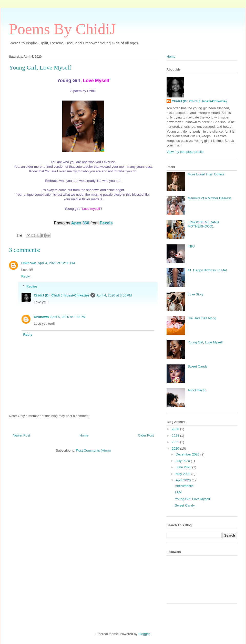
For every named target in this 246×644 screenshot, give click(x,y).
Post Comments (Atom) (93, 450)
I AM (178, 492)
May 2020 (184, 474)
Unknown (29, 263)
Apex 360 (80, 223)
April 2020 (184, 480)
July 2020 (183, 461)
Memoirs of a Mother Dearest (209, 198)
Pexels (106, 223)
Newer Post (21, 435)
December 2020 (188, 454)
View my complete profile (185, 152)
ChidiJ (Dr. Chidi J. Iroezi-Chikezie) (61, 295)
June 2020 (184, 467)
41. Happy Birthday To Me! (207, 270)
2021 (176, 442)
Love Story (196, 294)
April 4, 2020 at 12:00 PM (57, 263)
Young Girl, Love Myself (205, 342)
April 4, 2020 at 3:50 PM (114, 295)
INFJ (191, 246)
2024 (176, 436)
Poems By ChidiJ (62, 29)
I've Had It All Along (202, 318)
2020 (176, 448)
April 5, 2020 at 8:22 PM (68, 317)
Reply (25, 276)
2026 (176, 429)
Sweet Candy (197, 366)
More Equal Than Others (206, 174)
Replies (32, 286)
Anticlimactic (197, 390)
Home (84, 435)
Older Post (146, 435)
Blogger (144, 634)
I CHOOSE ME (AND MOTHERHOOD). (203, 224)
